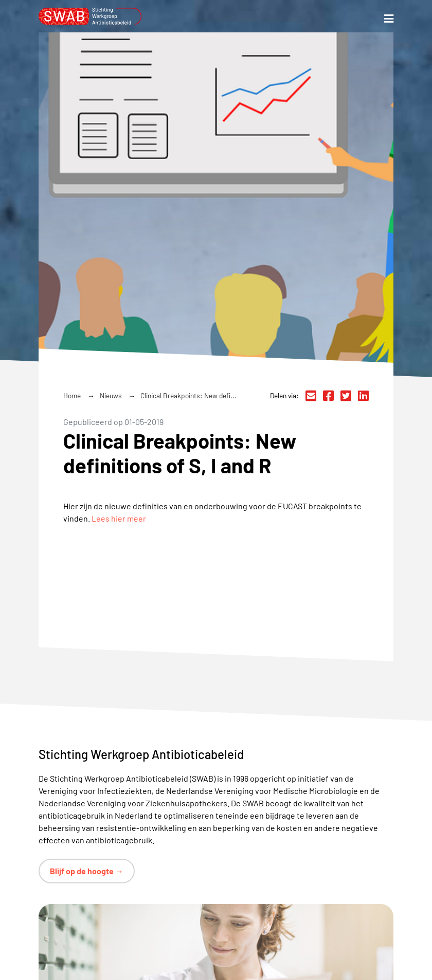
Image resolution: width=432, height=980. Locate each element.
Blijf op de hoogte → (87, 871)
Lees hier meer (119, 518)
